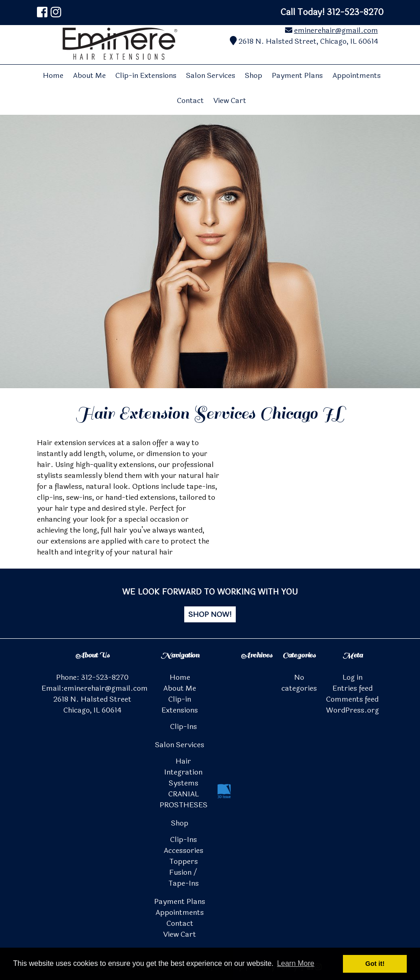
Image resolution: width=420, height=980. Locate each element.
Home (53, 75)
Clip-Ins (184, 726)
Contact (190, 100)
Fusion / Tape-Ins (184, 878)
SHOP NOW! (210, 614)
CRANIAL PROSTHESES (184, 799)
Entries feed (353, 688)
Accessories (184, 850)
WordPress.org (353, 710)
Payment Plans (297, 75)
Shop (254, 75)
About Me (89, 75)
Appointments (357, 75)
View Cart (230, 100)
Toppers (184, 861)
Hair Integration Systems (183, 772)
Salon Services (211, 75)
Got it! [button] (375, 964)
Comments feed (352, 699)
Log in (353, 677)
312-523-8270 (105, 677)
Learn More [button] (296, 963)
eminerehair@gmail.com (336, 30)
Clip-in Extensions (146, 75)
